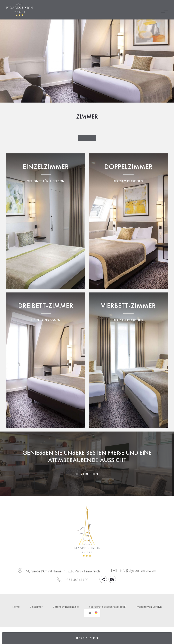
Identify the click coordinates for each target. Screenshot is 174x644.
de (90, 613)
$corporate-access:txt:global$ (108, 607)
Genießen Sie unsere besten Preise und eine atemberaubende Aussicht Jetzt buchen (87, 464)
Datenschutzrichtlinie (66, 607)
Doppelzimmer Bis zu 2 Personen (128, 221)
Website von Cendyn (149, 607)
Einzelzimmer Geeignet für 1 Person (46, 221)
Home (16, 607)
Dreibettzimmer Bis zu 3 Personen (46, 360)
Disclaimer (36, 607)
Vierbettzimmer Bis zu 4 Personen (128, 360)
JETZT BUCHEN (87, 638)
